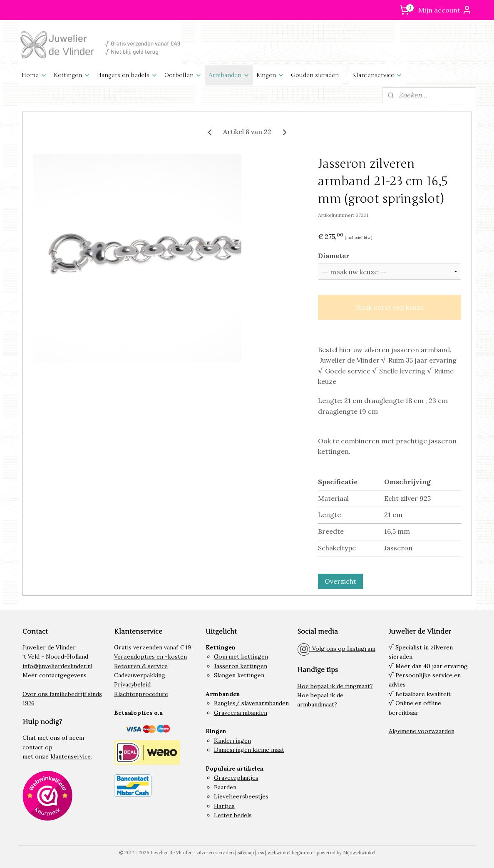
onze (42, 756)
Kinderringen (232, 741)
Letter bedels (233, 815)
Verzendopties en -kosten (150, 657)
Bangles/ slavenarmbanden (251, 703)
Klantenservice (377, 75)
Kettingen (72, 75)
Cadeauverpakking (140, 675)
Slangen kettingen (239, 675)
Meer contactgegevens (55, 675)
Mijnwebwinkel (359, 853)
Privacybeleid (132, 684)
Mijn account (445, 10)
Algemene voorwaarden (422, 731)
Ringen (270, 75)
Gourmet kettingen (241, 657)
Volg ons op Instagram (336, 649)
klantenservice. (71, 756)
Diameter (333, 256)
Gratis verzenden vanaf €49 (153, 647)
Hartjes (224, 806)
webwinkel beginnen (290, 853)
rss (261, 853)
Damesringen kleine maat (249, 750)
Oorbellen (183, 75)
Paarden (225, 787)
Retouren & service (141, 666)
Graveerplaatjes (236, 778)
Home (34, 75)
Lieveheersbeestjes (241, 796)
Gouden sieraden (315, 75)
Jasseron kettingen (241, 666)
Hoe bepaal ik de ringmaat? (335, 686)
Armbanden (229, 75)
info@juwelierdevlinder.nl (57, 666)
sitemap (246, 853)
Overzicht (340, 581)
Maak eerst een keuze (389, 307)
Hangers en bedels (127, 75)
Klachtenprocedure (141, 694)
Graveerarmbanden (241, 713)
